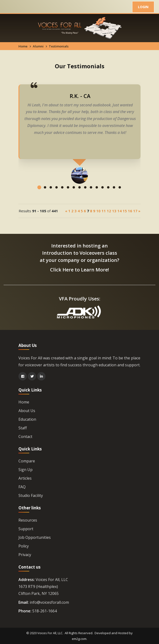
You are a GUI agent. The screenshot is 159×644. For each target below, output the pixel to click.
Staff (23, 428)
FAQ (22, 487)
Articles (25, 478)
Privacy (25, 555)
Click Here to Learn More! (79, 270)
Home (23, 46)
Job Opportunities (35, 537)
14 (119, 211)
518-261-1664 (45, 611)
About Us (27, 411)
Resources (28, 520)
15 (125, 211)
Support (26, 529)
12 (109, 211)
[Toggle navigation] (9, 7)
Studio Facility (31, 495)
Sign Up (26, 470)
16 (130, 211)
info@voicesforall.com (49, 602)
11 (104, 211)
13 (114, 211)
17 (135, 211)
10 (98, 211)
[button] (39, 191)
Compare (27, 461)
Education (27, 419)
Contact (25, 437)
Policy (24, 546)
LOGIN (143, 7)
